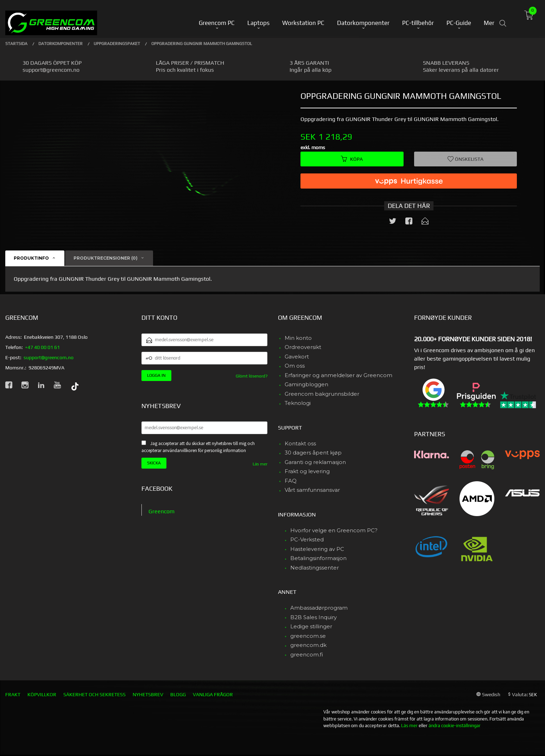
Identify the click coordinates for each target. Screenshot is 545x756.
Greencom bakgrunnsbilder (322, 394)
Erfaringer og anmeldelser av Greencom (338, 375)
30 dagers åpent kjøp (313, 453)
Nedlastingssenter (315, 568)
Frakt (13, 694)
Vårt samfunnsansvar (312, 490)
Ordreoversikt (303, 347)
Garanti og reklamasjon (315, 462)
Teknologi (298, 403)
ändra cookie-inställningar (455, 726)
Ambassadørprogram (319, 608)
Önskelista (465, 159)
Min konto (298, 338)
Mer (489, 18)
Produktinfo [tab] (31, 258)
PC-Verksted (307, 539)
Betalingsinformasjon (318, 558)
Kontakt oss (300, 443)
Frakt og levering (307, 471)
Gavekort (297, 357)
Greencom (161, 511)
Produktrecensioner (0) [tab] (106, 258)
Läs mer (260, 464)
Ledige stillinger (311, 626)
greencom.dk (308, 645)
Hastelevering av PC (317, 549)
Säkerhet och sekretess (94, 694)
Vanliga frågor (213, 694)
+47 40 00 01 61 (42, 347)
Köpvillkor (42, 694)
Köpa (352, 159)
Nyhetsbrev (148, 694)
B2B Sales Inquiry (313, 617)
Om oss (295, 366)
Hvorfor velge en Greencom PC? (334, 530)
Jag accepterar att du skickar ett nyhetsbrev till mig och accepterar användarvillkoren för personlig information (198, 447)
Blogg (178, 694)
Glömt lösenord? (252, 376)
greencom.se (308, 636)
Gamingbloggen (306, 384)
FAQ (291, 481)
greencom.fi (307, 655)
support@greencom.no (49, 357)
